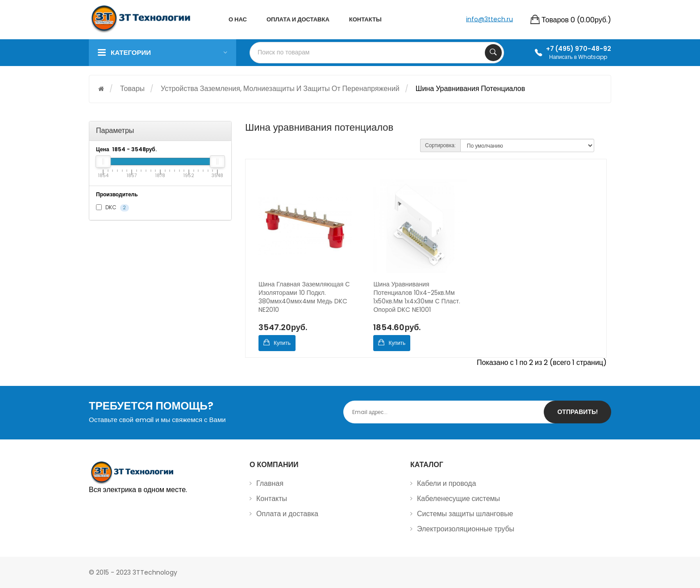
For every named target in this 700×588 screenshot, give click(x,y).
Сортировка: (440, 145)
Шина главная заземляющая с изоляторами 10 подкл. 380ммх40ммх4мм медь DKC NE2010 (304, 297)
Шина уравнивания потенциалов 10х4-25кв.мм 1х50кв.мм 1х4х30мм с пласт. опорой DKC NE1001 (417, 297)
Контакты (272, 499)
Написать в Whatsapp (578, 57)
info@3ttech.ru (490, 19)
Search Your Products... (493, 53)
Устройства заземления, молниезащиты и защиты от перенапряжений (280, 89)
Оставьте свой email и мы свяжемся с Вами (157, 420)
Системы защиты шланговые (465, 514)
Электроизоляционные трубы (466, 529)
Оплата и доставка (287, 514)
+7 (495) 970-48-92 (579, 49)
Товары (132, 89)
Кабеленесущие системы (458, 499)
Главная (270, 483)
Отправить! (577, 412)
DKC (112, 207)
